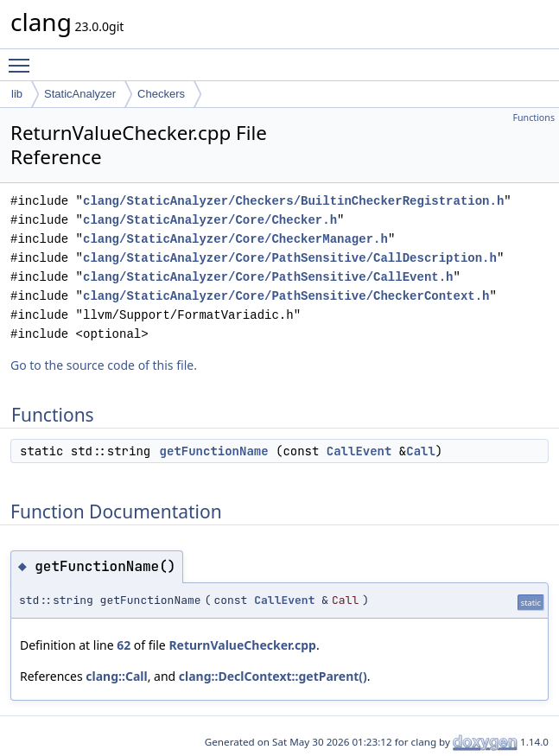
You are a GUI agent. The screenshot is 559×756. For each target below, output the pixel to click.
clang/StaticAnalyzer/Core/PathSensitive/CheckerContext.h (286, 296)
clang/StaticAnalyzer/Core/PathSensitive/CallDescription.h (290, 258)
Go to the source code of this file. (104, 365)
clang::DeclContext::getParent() (273, 676)
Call (421, 451)
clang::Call (116, 676)
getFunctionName (214, 451)
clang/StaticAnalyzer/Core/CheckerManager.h (235, 239)
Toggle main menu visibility (23, 58)
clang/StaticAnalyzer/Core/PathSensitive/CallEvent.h (268, 277)
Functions (534, 118)
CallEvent (359, 451)
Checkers (161, 94)
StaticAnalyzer (80, 94)
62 (124, 645)
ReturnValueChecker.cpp (242, 645)
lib (17, 94)
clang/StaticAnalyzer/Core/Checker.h (210, 220)
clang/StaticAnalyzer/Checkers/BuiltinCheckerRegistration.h (293, 201)
